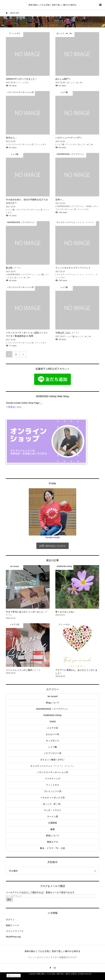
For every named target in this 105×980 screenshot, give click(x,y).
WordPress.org (13, 937)
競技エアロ (52, 842)
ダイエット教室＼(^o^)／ (52, 760)
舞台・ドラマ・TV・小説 (52, 848)
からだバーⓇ (52, 734)
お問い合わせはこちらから (52, 546)
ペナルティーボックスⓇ (52, 798)
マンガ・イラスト (52, 810)
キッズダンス (52, 741)
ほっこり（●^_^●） (52, 804)
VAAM (53, 722)
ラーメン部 (52, 817)
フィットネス (52, 785)
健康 (52, 829)
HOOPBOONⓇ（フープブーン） (52, 709)
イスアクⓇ (52, 728)
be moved (52, 696)
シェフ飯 (52, 747)
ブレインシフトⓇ (52, 791)
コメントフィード (15, 931)
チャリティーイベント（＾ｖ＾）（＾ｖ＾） (52, 766)
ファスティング (52, 779)
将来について (52, 836)
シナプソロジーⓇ (52, 753)
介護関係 (52, 823)
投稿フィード (12, 925)
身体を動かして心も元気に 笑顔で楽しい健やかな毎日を (52, 5)
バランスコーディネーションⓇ (52, 772)
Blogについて (52, 703)
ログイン (10, 920)
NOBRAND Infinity (52, 715)
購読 (9, 900)
